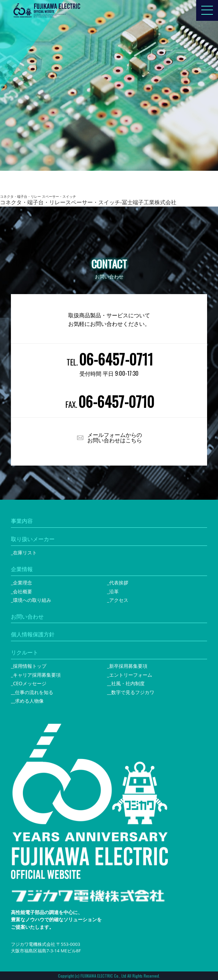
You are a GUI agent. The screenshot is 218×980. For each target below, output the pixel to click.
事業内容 (22, 521)
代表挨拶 (119, 583)
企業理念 (23, 583)
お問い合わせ (27, 617)
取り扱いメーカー (33, 539)
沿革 (114, 591)
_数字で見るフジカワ (132, 692)
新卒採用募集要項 (128, 666)
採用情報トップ (30, 666)
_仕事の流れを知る (33, 692)
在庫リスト (25, 553)
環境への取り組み (32, 600)
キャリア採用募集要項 (37, 675)
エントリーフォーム (131, 675)
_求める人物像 (28, 701)
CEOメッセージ (30, 683)
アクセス (119, 600)
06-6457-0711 (116, 359)
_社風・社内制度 (127, 683)
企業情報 (22, 569)
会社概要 (23, 591)
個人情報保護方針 (33, 634)
